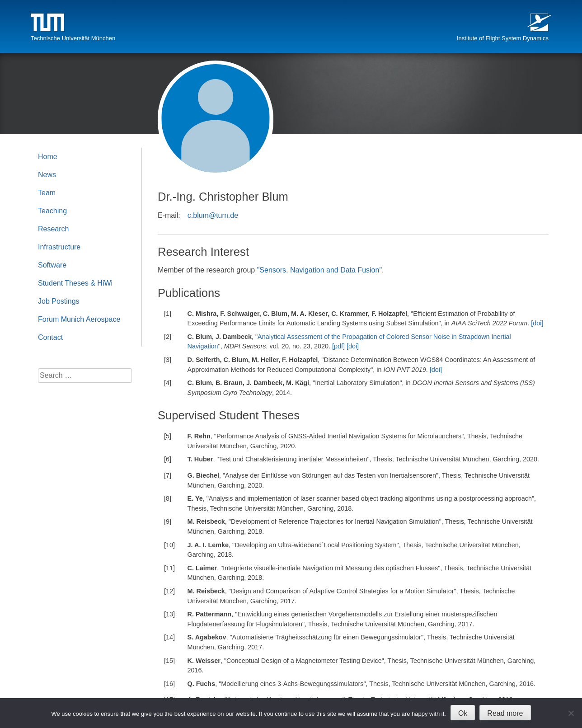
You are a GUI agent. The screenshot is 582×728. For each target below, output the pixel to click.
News (47, 175)
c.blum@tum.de (213, 215)
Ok (463, 713)
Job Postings (59, 301)
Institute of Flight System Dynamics (503, 38)
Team (47, 193)
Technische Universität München (73, 38)
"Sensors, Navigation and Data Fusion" (319, 270)
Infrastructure (59, 247)
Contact (50, 337)
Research (53, 229)
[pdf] (338, 346)
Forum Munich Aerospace (79, 319)
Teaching (52, 211)
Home (48, 157)
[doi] (537, 323)
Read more (505, 713)
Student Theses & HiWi (75, 283)
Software (52, 265)
